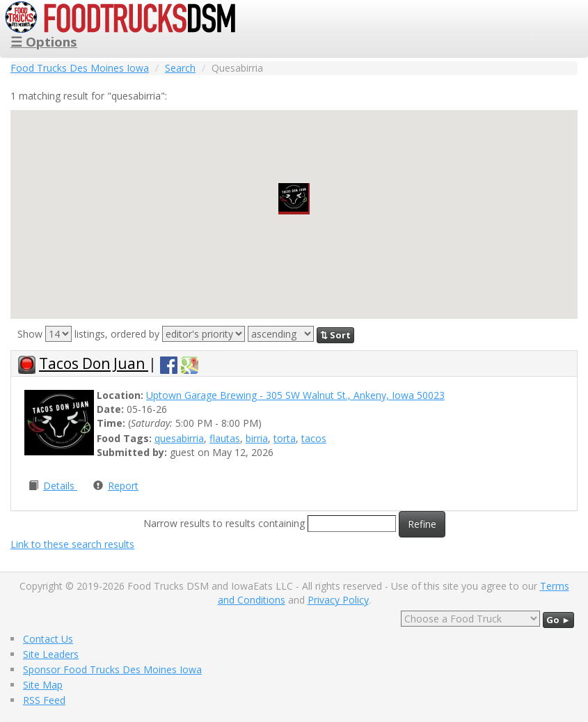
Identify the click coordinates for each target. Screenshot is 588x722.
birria (257, 438)
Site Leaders (51, 654)
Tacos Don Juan (94, 363)
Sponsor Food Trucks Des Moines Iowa (112, 669)
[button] (294, 199)
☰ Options (44, 41)
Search (180, 68)
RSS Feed (44, 700)
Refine (422, 524)
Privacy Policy (338, 600)
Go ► (558, 620)
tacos (314, 438)
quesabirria (179, 438)
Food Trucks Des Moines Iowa (80, 68)
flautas (225, 438)
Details (60, 486)
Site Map (43, 685)
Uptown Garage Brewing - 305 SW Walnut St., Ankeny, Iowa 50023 (295, 395)
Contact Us (48, 639)
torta (285, 438)
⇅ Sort (335, 335)
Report (123, 486)
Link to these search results (72, 544)
